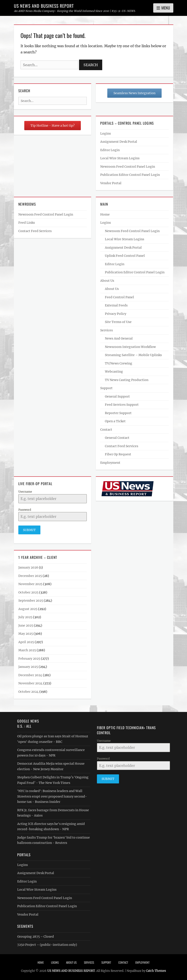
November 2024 (30, 683)
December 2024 (30, 675)
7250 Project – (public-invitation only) (47, 945)
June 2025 (26, 625)
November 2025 (30, 584)
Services (107, 330)
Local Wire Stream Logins (120, 158)
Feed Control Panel (119, 297)
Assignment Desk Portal (119, 142)
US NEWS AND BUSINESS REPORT (44, 6)
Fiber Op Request (118, 454)
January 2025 (28, 667)
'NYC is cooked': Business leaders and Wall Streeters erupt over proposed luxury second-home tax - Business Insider (52, 796)
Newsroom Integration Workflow (130, 347)
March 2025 (27, 650)
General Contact (117, 438)
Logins (106, 133)
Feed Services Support (122, 405)
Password (25, 510)
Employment (110, 463)
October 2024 (28, 691)
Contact (106, 430)
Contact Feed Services (35, 231)
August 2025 (28, 609)
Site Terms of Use (118, 322)
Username (25, 492)
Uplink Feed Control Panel (125, 256)
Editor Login (110, 150)
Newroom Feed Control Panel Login (128, 167)
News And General (119, 338)
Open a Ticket (115, 421)
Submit (29, 530)
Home (105, 214)
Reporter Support (118, 413)
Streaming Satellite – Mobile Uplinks (133, 355)
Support (106, 388)
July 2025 (25, 617)
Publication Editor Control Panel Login (130, 175)
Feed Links (27, 223)
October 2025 (28, 592)
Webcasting (114, 372)
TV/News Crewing (119, 363)
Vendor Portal (111, 183)
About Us (107, 281)
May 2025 (26, 634)
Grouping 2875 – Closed (36, 936)
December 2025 (30, 576)
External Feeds (116, 305)
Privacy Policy (116, 314)
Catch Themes (156, 971)
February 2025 (29, 658)
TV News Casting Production (127, 380)
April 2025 (26, 642)
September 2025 (31, 601)
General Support (117, 396)
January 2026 (28, 567)
